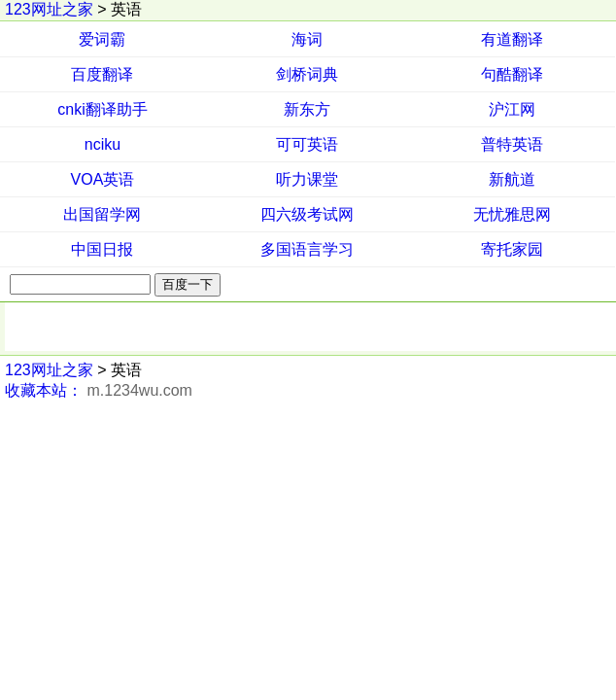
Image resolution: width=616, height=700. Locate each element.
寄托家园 (512, 249)
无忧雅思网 (512, 214)
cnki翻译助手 (102, 109)
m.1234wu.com (139, 390)
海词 (307, 39)
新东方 (307, 109)
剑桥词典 (307, 74)
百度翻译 (102, 74)
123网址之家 (49, 9)
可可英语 (307, 144)
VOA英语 (103, 179)
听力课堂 (307, 179)
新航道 (512, 179)
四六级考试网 (307, 214)
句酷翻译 (512, 74)
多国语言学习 (307, 249)
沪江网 (512, 109)
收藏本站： (44, 390)
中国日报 (102, 249)
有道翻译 (512, 39)
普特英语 (512, 144)
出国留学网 (102, 214)
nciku (103, 144)
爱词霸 (102, 39)
